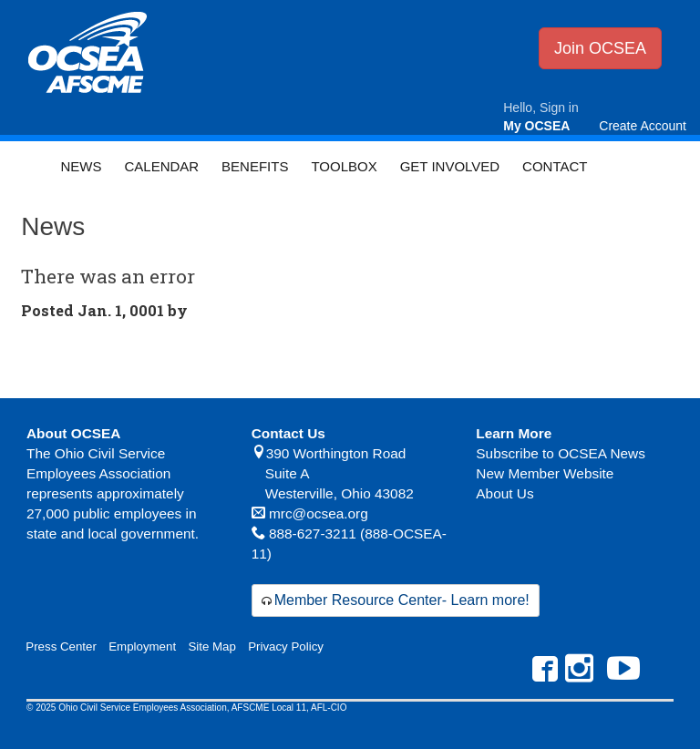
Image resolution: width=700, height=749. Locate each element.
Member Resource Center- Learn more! (402, 600)
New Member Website (545, 473)
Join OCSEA (600, 48)
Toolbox (344, 166)
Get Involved (450, 166)
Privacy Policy (286, 646)
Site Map (211, 646)
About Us (504, 493)
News (81, 166)
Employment (142, 646)
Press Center (61, 646)
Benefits (255, 166)
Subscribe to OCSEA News (561, 453)
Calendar (161, 166)
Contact (555, 166)
